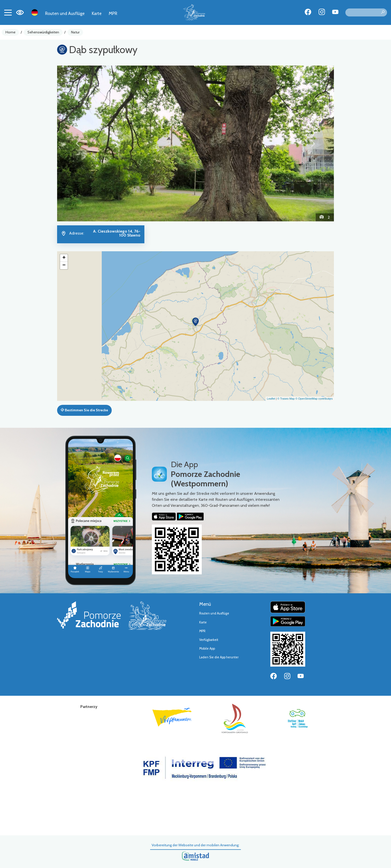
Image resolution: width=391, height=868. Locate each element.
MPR (113, 13)
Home (10, 32)
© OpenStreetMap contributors (314, 399)
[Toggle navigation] (8, 12)
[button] (78, 143)
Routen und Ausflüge (65, 13)
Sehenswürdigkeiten (43, 32)
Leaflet (271, 399)
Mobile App (207, 649)
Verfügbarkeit (209, 640)
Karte (97, 13)
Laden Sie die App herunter (219, 657)
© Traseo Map (286, 399)
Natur (75, 32)
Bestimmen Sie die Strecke (84, 410)
